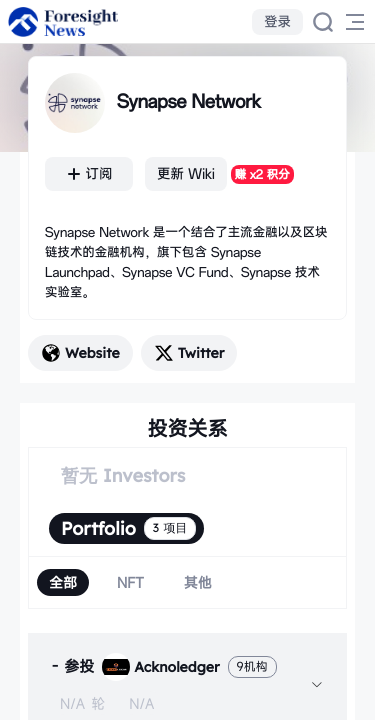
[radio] (63, 582)
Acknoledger (160, 667)
